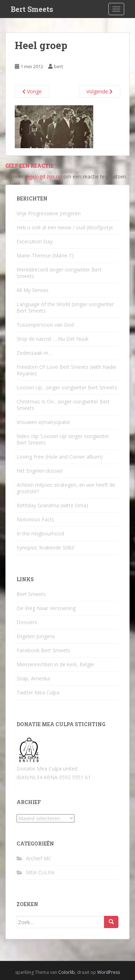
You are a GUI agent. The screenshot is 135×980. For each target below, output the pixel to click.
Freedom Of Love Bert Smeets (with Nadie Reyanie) (66, 370)
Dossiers (27, 622)
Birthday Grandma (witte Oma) (52, 505)
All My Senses (33, 290)
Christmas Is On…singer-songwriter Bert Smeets (63, 405)
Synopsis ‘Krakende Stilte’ (46, 548)
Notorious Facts (35, 519)
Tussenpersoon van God (45, 325)
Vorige (32, 91)
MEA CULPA (40, 872)
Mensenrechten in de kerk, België (55, 664)
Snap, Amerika (33, 678)
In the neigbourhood (40, 533)
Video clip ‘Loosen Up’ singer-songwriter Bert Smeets (63, 439)
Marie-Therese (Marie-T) (45, 255)
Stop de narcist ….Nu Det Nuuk (53, 339)
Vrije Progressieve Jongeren (49, 213)
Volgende (100, 91)
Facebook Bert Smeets (43, 650)
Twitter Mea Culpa (38, 692)
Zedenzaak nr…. (35, 353)
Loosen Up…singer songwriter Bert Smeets (67, 387)
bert (58, 66)
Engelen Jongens (36, 636)
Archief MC (39, 858)
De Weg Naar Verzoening (46, 608)
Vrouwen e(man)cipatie (43, 422)
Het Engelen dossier (40, 471)
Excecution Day (35, 241)
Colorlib (67, 972)
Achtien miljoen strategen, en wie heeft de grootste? (66, 488)
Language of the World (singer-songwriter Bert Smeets (65, 307)
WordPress (109, 972)
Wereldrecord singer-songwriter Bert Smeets (59, 273)
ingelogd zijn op (44, 176)
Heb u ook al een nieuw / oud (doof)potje (65, 227)
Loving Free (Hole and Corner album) (60, 457)
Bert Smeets (32, 9)
